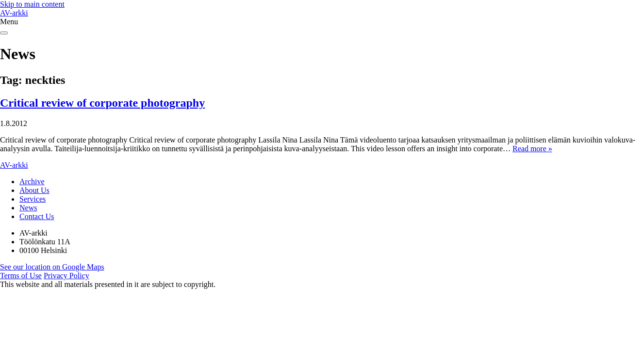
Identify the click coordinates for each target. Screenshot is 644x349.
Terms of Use (21, 276)
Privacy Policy (66, 276)
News (28, 208)
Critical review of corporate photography (102, 103)
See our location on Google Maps (52, 267)
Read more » (532, 149)
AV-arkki (14, 13)
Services (33, 199)
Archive (32, 182)
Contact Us (37, 216)
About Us (34, 190)
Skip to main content (32, 4)
